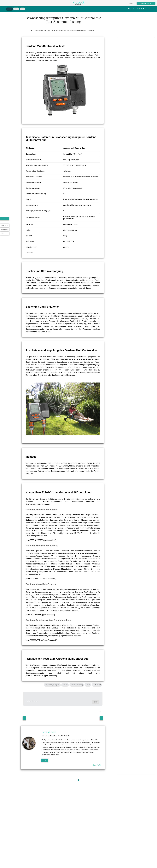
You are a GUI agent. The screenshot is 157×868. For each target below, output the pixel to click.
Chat (22, 9)
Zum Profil (97, 764)
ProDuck (78, 2)
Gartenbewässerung (77, 685)
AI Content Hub (78, 5)
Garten (88, 685)
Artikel (10, 9)
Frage (16, 9)
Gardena (65, 685)
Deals (131, 3)
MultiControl (97, 685)
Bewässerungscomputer (52, 685)
